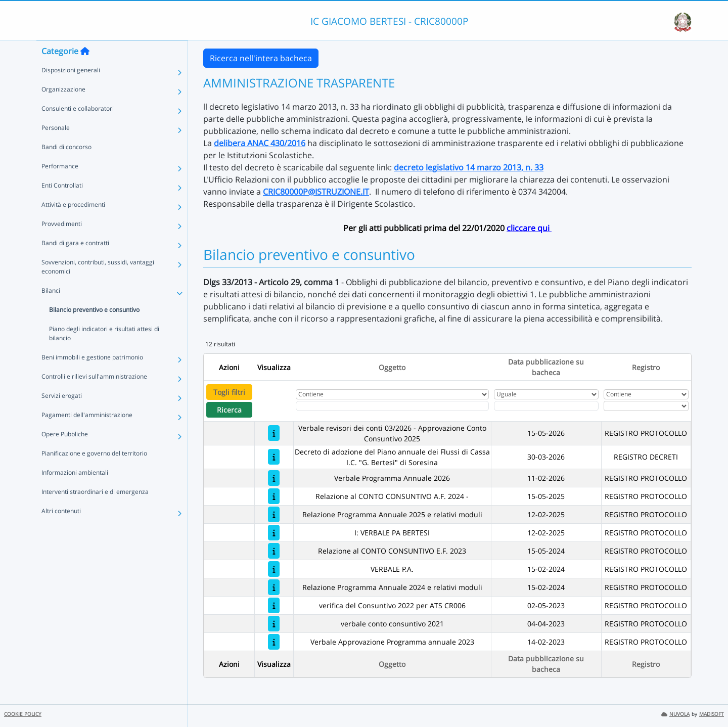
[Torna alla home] (85, 71)
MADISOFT (712, 714)
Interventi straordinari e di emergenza (95, 512)
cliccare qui (529, 228)
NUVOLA (675, 714)
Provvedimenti (62, 244)
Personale (56, 148)
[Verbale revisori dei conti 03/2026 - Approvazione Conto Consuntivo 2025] (274, 433)
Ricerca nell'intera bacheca (261, 58)
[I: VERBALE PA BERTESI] (274, 533)
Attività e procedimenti (73, 225)
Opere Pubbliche (65, 454)
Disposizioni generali (71, 90)
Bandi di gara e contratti (75, 263)
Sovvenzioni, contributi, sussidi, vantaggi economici (98, 287)
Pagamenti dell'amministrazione (87, 435)
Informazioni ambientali (75, 493)
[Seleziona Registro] (646, 406)
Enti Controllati (62, 206)
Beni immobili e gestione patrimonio (92, 377)
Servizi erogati (62, 416)
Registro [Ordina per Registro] (646, 367)
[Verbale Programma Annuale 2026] (274, 478)
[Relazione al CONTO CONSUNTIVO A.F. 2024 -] (274, 496)
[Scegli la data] (547, 406)
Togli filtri (229, 392)
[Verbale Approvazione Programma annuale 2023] (274, 642)
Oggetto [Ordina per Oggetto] (392, 367)
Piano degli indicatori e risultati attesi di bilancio (104, 354)
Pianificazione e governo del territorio (94, 473)
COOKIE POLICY (23, 714)
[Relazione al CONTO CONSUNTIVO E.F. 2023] (274, 551)
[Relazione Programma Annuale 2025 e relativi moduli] (274, 514)
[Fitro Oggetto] (392, 406)
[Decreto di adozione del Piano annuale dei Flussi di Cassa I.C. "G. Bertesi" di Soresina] (274, 457)
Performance (60, 186)
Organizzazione (63, 109)
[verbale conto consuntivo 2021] (274, 624)
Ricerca (229, 410)
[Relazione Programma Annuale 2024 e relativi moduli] (274, 587)
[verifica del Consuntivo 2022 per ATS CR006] (274, 605)
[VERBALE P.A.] (274, 569)
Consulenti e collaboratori (78, 129)
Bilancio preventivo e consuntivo (94, 330)
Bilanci (51, 311)
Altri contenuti (61, 531)
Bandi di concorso (66, 167)
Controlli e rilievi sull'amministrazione (94, 397)
